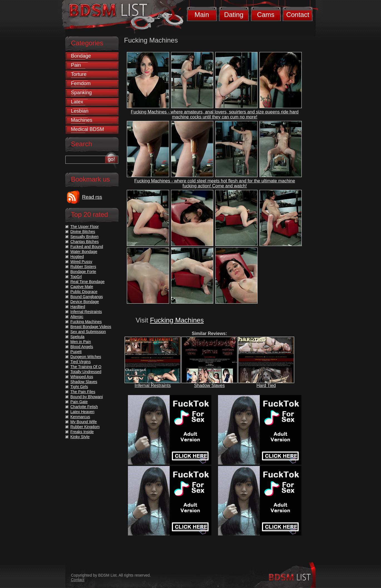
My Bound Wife (84, 422)
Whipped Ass (82, 377)
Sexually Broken (84, 237)
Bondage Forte (83, 272)
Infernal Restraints (153, 385)
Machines (82, 120)
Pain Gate (79, 402)
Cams (266, 15)
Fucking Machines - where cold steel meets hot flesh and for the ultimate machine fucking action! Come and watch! (215, 183)
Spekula (77, 337)
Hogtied (77, 257)
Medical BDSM (87, 129)
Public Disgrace (84, 292)
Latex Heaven (82, 412)
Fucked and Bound (87, 247)
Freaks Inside (82, 432)
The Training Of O (86, 367)
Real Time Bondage (87, 282)
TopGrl (76, 277)
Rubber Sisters (83, 267)
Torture (79, 74)
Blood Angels (82, 347)
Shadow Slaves (209, 385)
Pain (76, 65)
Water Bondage (84, 252)
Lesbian (80, 111)
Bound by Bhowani (87, 397)
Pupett (76, 352)
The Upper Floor (85, 227)
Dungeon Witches (86, 357)
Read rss (92, 197)
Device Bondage (85, 302)
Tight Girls (79, 387)
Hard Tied (266, 385)
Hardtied (78, 307)
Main (202, 15)
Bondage (81, 56)
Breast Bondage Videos (91, 327)
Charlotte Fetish (84, 407)
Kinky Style (80, 437)
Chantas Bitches (85, 242)
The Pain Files (83, 392)
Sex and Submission (88, 332)
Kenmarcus (80, 417)
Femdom (81, 83)
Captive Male (82, 287)
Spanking (81, 93)
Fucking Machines (177, 320)
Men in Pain (81, 342)
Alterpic (77, 317)
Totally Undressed (86, 372)
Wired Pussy (81, 262)
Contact (298, 15)
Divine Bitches (83, 232)
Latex (77, 102)
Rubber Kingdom (85, 427)
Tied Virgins (81, 362)
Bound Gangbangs (87, 297)
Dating (234, 15)
